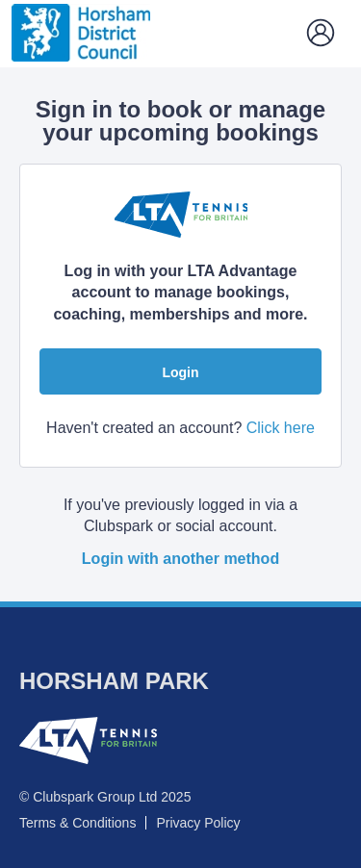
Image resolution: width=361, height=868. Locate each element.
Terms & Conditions (77, 823)
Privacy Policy (198, 823)
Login (180, 372)
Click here (281, 428)
